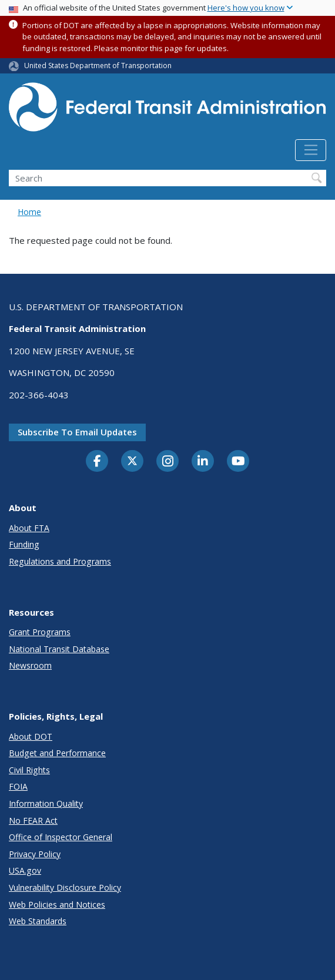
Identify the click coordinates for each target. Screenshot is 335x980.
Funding (24, 544)
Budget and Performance (57, 753)
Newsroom (30, 665)
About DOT (31, 736)
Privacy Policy (35, 854)
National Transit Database (59, 649)
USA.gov (25, 870)
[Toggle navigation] (311, 150)
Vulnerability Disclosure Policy (65, 887)
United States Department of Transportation (98, 66)
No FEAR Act (33, 820)
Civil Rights (29, 770)
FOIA (18, 786)
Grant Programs (40, 632)
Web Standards (38, 921)
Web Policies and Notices (57, 905)
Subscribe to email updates (77, 432)
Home (29, 212)
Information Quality (46, 803)
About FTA (29, 528)
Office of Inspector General (61, 837)
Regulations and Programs (60, 561)
